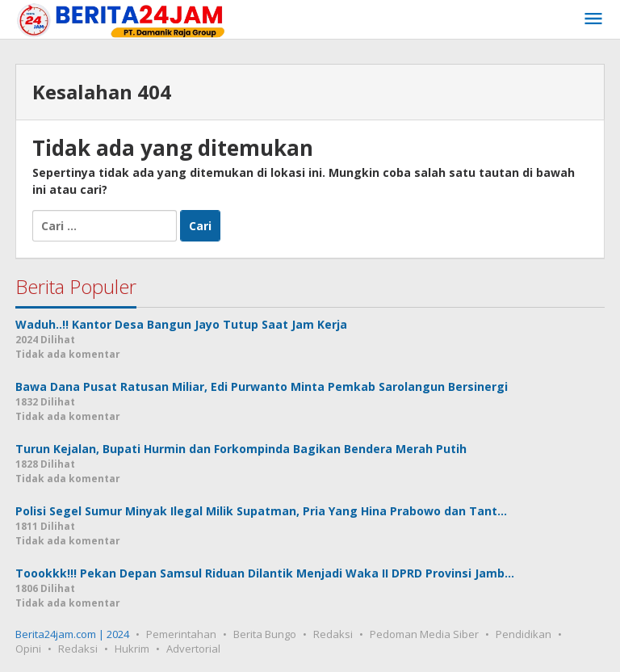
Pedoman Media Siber (424, 634)
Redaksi (333, 634)
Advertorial (193, 649)
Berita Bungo (265, 634)
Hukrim (132, 649)
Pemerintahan (181, 634)
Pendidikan (524, 634)
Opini (28, 649)
